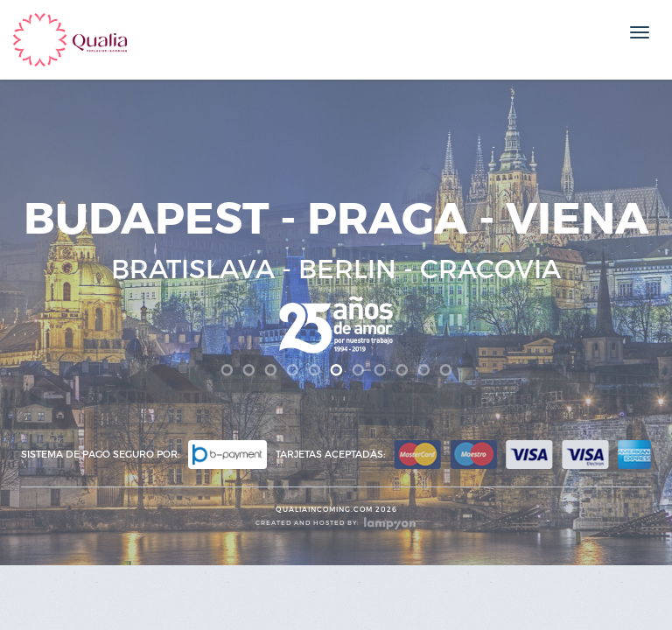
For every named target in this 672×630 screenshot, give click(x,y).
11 (446, 370)
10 (424, 370)
